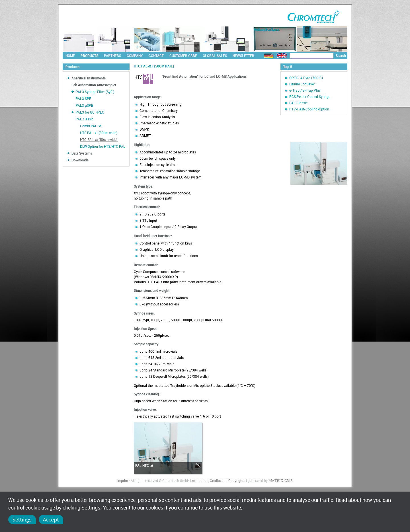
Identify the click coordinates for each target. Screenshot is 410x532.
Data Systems (82, 153)
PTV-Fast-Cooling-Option (309, 109)
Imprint (123, 480)
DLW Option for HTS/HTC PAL (103, 146)
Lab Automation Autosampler (94, 85)
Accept (51, 519)
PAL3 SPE (83, 98)
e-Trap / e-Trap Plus (305, 90)
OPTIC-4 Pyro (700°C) (306, 78)
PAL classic (85, 119)
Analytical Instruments (89, 78)
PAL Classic (298, 103)
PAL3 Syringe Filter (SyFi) (95, 92)
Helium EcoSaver (302, 84)
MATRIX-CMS (281, 481)
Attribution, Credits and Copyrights (219, 480)
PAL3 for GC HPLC (90, 112)
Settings (22, 519)
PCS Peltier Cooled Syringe (310, 96)
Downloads (80, 160)
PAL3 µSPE (84, 105)
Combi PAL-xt (91, 126)
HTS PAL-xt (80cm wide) (99, 133)
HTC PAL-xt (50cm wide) (99, 139)
